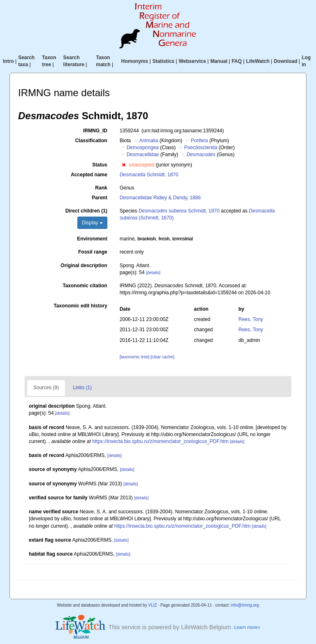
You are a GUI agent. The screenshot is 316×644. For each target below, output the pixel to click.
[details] (153, 273)
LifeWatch (258, 61)
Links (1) (82, 388)
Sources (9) (46, 388)
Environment (92, 239)
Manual (219, 61)
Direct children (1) (86, 211)
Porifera (199, 141)
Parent (99, 198)
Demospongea (143, 148)
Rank (101, 188)
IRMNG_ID (95, 131)
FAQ (237, 61)
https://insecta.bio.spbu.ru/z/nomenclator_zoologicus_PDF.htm (160, 441)
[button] (124, 165)
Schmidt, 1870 (149, 175)
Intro (8, 61)
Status (100, 165)
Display (92, 223)
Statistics (163, 61)
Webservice (192, 61)
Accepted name (89, 175)
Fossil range (93, 252)
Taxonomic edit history (80, 306)
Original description (84, 265)
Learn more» (247, 627)
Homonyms (135, 61)
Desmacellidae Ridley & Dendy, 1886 (160, 198)
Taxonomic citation (85, 286)
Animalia (149, 141)
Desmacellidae (143, 155)
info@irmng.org (245, 605)
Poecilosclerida (201, 148)
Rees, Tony (251, 319)
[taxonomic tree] (135, 357)
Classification (91, 141)
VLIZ (152, 605)
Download (285, 61)
